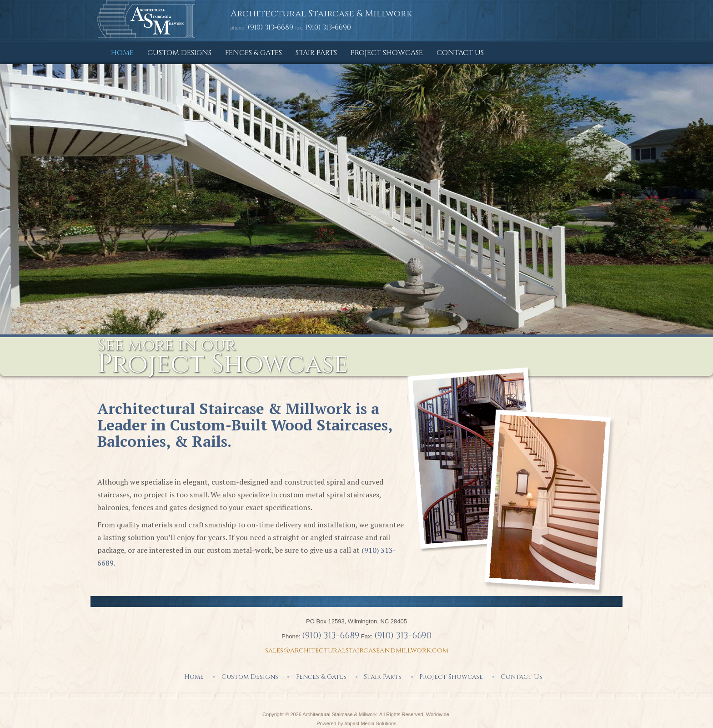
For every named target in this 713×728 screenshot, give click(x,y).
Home (122, 53)
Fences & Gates (254, 53)
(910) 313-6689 (270, 27)
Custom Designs (179, 53)
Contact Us (460, 53)
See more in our (223, 356)
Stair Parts (316, 53)
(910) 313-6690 (403, 635)
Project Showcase (387, 53)
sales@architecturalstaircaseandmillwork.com (357, 650)
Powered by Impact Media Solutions (356, 723)
